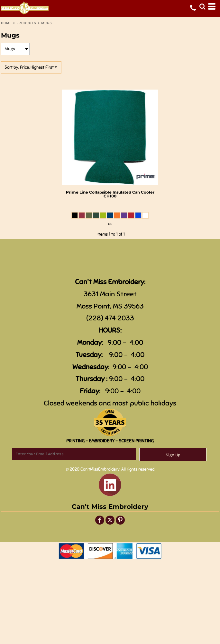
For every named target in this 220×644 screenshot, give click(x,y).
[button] (202, 6)
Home (6, 23)
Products (27, 23)
